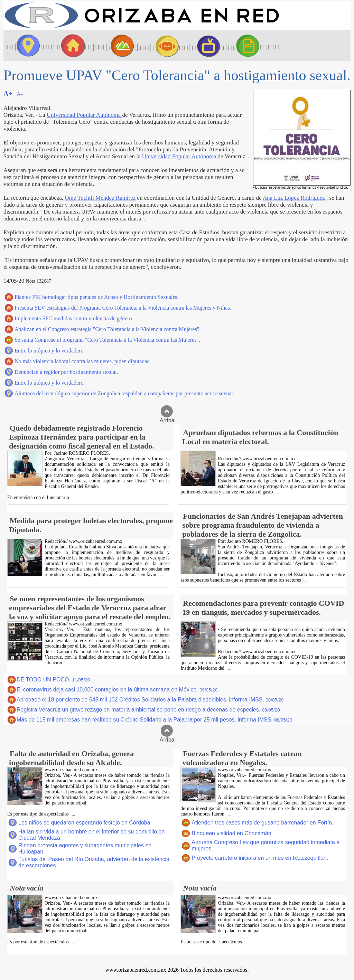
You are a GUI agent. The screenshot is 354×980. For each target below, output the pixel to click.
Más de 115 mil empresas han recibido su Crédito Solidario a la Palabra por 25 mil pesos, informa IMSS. (154, 720)
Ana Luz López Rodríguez (294, 198)
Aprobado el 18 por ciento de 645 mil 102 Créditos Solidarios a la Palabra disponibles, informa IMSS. (150, 700)
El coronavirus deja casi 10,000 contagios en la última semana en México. (117, 690)
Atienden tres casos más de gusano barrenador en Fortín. (262, 823)
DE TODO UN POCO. (53, 680)
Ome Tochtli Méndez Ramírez (100, 198)
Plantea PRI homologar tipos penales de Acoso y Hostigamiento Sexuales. (97, 297)
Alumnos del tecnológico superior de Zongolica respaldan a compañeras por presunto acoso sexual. (124, 393)
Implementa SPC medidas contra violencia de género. (74, 318)
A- (20, 94)
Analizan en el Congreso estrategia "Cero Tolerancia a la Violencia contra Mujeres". (108, 329)
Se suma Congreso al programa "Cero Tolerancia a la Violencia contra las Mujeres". (107, 340)
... (73, 498)
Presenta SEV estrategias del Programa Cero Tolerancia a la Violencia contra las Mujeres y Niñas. (123, 308)
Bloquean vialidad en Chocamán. (232, 833)
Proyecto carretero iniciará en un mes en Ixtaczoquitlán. (260, 858)
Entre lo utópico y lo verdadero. (50, 351)
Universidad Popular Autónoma (85, 115)
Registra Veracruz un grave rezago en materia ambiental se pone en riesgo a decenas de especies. (148, 710)
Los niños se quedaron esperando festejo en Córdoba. (85, 823)
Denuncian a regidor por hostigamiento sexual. (66, 372)
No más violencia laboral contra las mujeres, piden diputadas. (83, 361)
